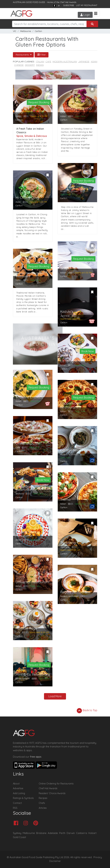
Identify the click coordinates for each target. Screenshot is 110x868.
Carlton (38, 31)
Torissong (68, 543)
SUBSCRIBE (69, 5)
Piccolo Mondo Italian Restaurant (30, 275)
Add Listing (19, 793)
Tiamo (65, 500)
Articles (43, 808)
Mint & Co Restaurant (33, 674)
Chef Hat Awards (68, 2)
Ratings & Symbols (23, 798)
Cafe (48, 62)
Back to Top (87, 711)
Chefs (42, 803)
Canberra (82, 833)
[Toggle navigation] (96, 14)
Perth (62, 833)
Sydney (17, 833)
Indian (40, 65)
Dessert (30, 65)
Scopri (65, 268)
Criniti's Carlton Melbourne (28, 534)
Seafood (20, 494)
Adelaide (53, 833)
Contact (17, 803)
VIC (15, 31)
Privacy (98, 857)
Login (84, 15)
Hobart (92, 833)
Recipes (43, 798)
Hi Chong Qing (27, 198)
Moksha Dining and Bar (76, 110)
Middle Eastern (23, 678)
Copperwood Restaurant (70, 405)
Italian (40, 62)
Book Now (88, 351)
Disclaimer (55, 861)
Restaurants (23, 55)
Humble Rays (26, 628)
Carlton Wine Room (76, 450)
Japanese (84, 62)
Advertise (18, 788)
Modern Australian (65, 62)
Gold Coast (19, 837)
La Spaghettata (73, 361)
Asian (94, 62)
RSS (15, 808)
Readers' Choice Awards (52, 793)
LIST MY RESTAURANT (87, 5)
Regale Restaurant (75, 592)
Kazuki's (67, 312)
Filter (42, 55)
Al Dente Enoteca (29, 397)
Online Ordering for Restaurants (56, 784)
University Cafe (28, 443)
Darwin (71, 833)
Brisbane (41, 833)
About (16, 784)
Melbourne (26, 31)
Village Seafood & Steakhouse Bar (27, 488)
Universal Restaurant (33, 582)
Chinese (19, 65)
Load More (55, 696)
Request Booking (39, 102)
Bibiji (19, 112)
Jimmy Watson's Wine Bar (74, 185)
